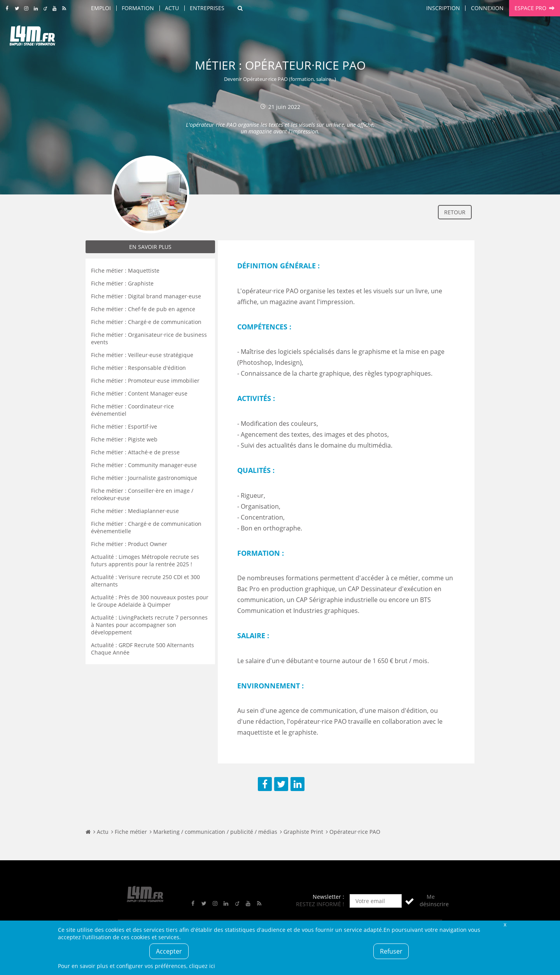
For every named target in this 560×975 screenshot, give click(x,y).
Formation (138, 8)
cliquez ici (202, 966)
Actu (172, 8)
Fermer (505, 924)
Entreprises (207, 8)
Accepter (169, 951)
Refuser (391, 951)
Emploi (101, 8)
